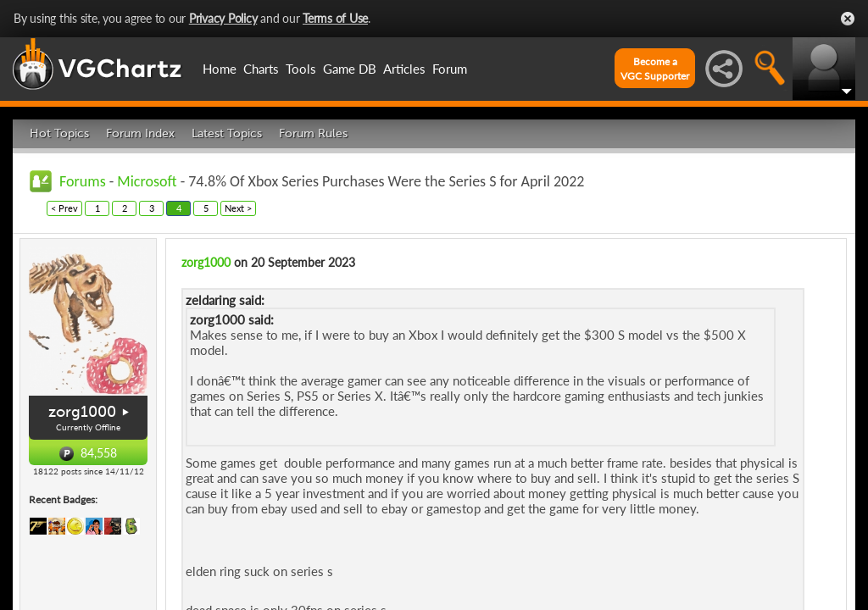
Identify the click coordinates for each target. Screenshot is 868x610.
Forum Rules (313, 133)
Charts (261, 69)
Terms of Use (335, 18)
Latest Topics (227, 133)
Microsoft (147, 181)
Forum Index (140, 133)
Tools (301, 69)
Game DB (350, 69)
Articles (404, 69)
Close (848, 19)
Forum (450, 69)
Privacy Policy (223, 18)
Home (220, 69)
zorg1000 (82, 412)
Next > (238, 208)
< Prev (64, 208)
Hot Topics (59, 133)
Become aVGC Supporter (655, 69)
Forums (83, 181)
